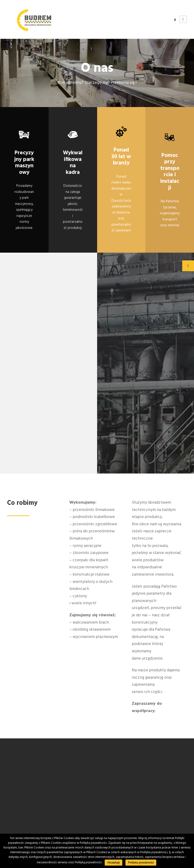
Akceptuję (114, 863)
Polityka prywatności (141, 863)
